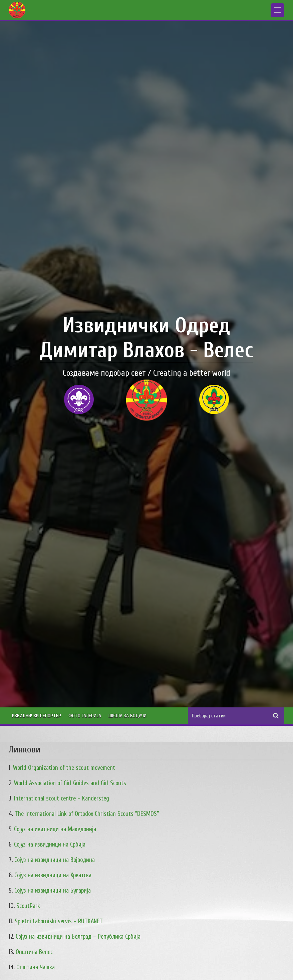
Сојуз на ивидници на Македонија (55, 829)
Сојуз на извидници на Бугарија (53, 891)
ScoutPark (28, 906)
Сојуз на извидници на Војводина (55, 860)
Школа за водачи (127, 716)
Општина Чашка (36, 967)
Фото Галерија (85, 716)
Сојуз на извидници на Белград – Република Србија (78, 937)
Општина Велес (34, 952)
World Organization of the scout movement (64, 768)
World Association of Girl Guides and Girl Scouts (70, 783)
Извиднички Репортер (37, 716)
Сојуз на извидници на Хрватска (53, 875)
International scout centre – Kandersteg (62, 799)
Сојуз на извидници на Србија (50, 845)
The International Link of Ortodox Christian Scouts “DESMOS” (87, 814)
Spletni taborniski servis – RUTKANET (59, 921)
